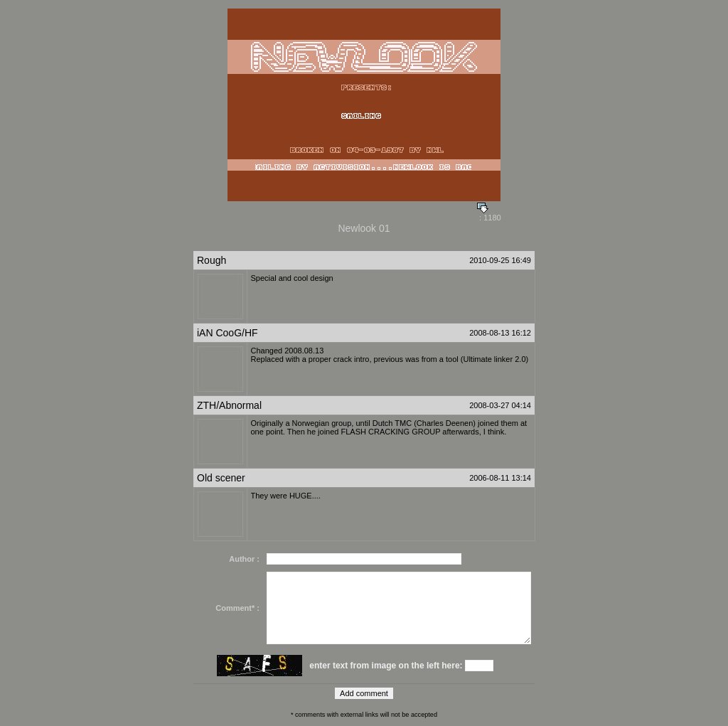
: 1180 (489, 214)
